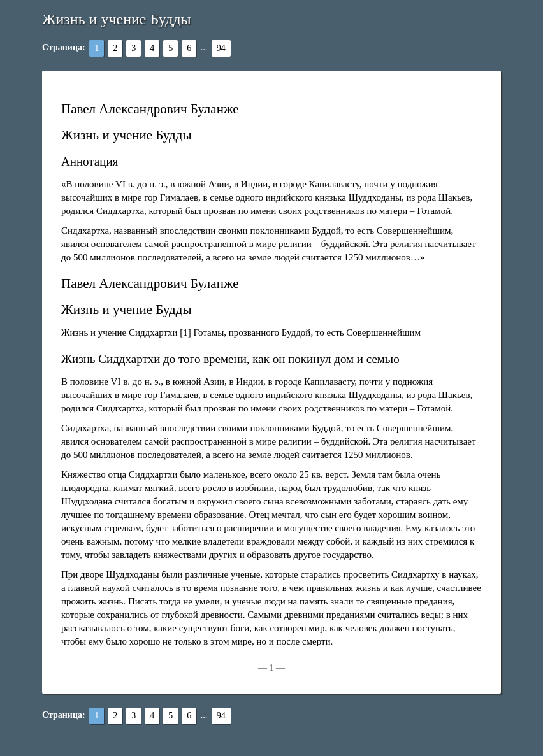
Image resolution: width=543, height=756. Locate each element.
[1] (185, 332)
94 (221, 48)
